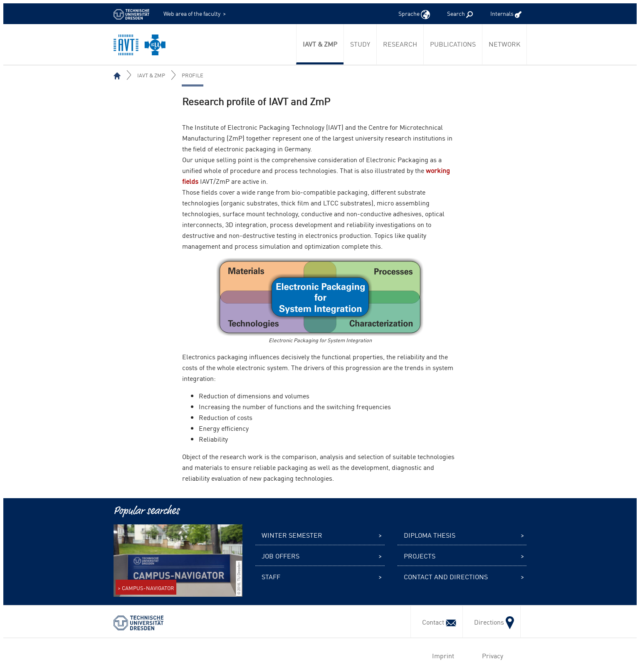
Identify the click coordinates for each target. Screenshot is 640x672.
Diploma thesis (430, 535)
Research (400, 44)
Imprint (441, 655)
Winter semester (292, 535)
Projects (420, 556)
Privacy (491, 655)
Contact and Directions (446, 576)
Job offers (280, 556)
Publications (453, 44)
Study (360, 44)
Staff (271, 576)
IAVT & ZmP (320, 44)
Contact (437, 622)
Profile (193, 75)
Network (504, 44)
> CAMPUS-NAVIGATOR (146, 588)
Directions (492, 622)
